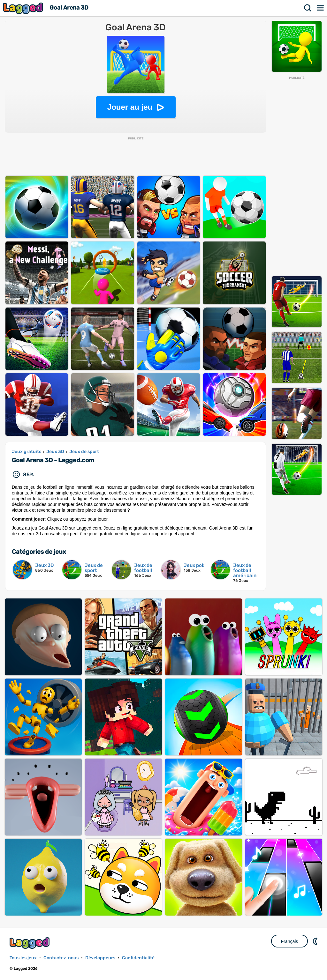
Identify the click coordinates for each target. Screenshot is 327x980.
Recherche (308, 8)
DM (316, 941)
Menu (321, 8)
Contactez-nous (61, 958)
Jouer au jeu (130, 107)
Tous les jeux (23, 958)
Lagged (24, 8)
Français (290, 941)
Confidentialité (138, 958)
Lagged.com (30, 943)
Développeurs (100, 958)
